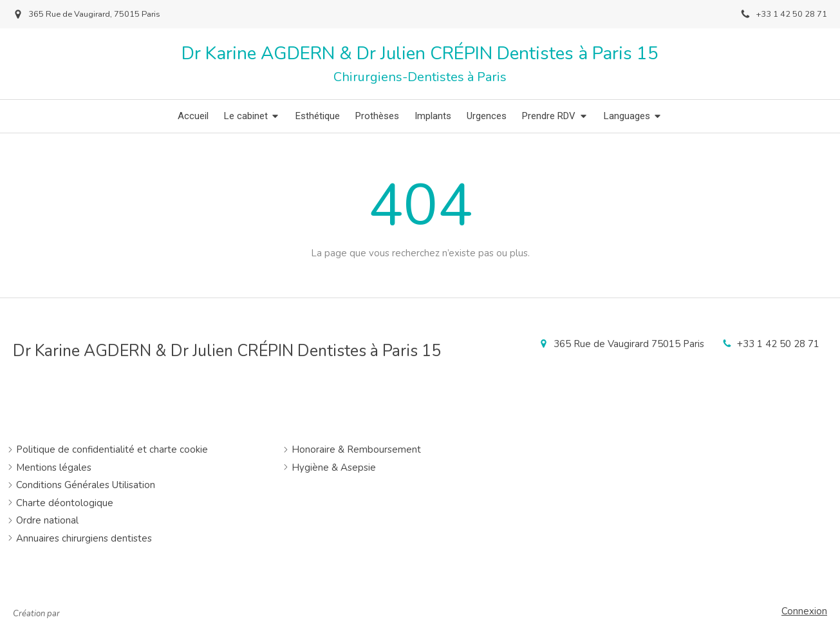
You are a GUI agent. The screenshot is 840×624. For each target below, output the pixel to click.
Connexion (804, 611)
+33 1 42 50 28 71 (778, 344)
